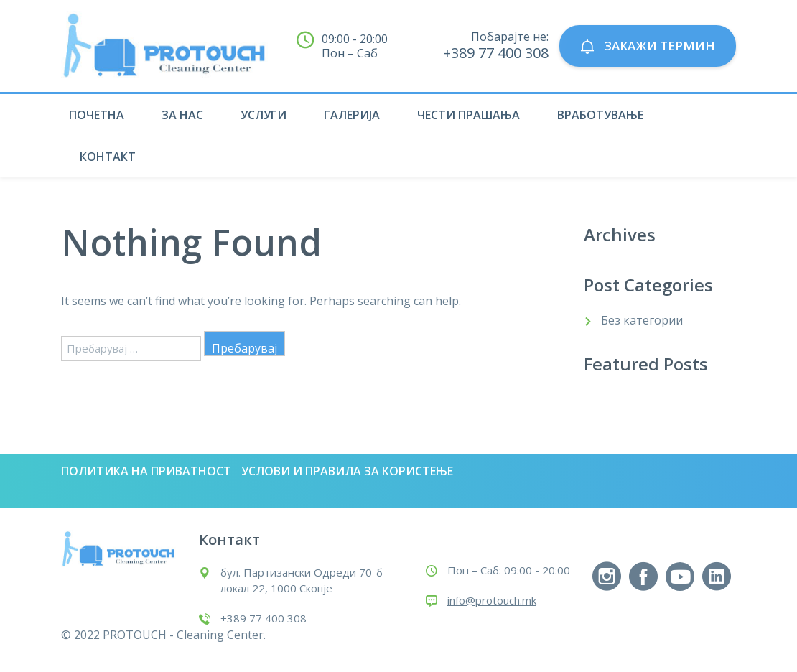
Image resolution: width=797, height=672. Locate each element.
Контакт (108, 157)
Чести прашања (469, 115)
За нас (182, 115)
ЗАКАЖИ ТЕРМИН (648, 46)
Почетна (97, 115)
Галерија (352, 115)
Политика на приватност (146, 471)
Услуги (264, 115)
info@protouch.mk (492, 600)
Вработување (600, 115)
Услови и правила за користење (347, 471)
